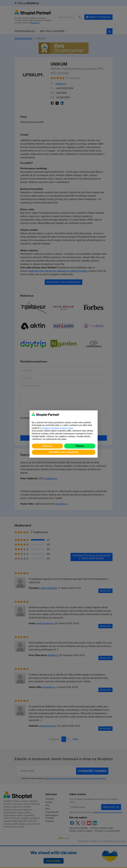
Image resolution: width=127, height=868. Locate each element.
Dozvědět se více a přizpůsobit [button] (64, 452)
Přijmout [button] (80, 446)
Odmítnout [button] (47, 446)
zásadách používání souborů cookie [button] (57, 428)
